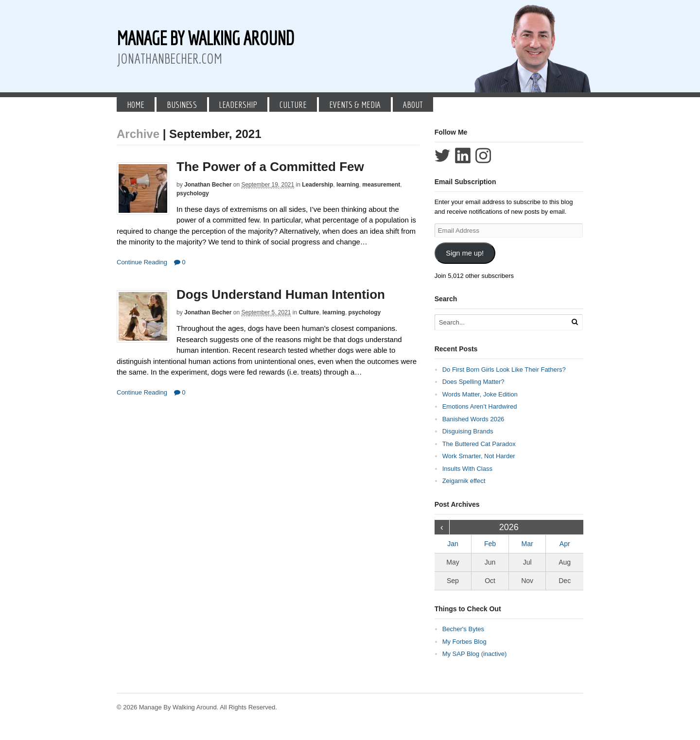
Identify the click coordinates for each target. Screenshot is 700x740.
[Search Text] (502, 322)
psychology (193, 193)
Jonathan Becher (208, 185)
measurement (381, 185)
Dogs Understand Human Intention (281, 294)
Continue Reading (142, 262)
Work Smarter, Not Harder (479, 456)
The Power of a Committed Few (270, 167)
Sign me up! (465, 253)
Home (136, 104)
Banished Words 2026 (473, 419)
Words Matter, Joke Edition (480, 394)
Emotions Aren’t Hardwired (480, 406)
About (413, 104)
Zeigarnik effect (464, 481)
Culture (293, 104)
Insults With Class (467, 469)
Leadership (238, 104)
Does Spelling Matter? (473, 382)
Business (182, 104)
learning (348, 185)
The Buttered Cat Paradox (479, 444)
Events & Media (355, 104)
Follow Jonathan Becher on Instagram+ (483, 155)
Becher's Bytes (463, 629)
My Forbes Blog (464, 642)
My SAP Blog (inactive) (475, 654)
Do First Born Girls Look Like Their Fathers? (504, 370)
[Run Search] (575, 322)
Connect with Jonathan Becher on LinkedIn (463, 155)
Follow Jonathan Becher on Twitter (442, 155)
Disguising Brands (468, 431)
